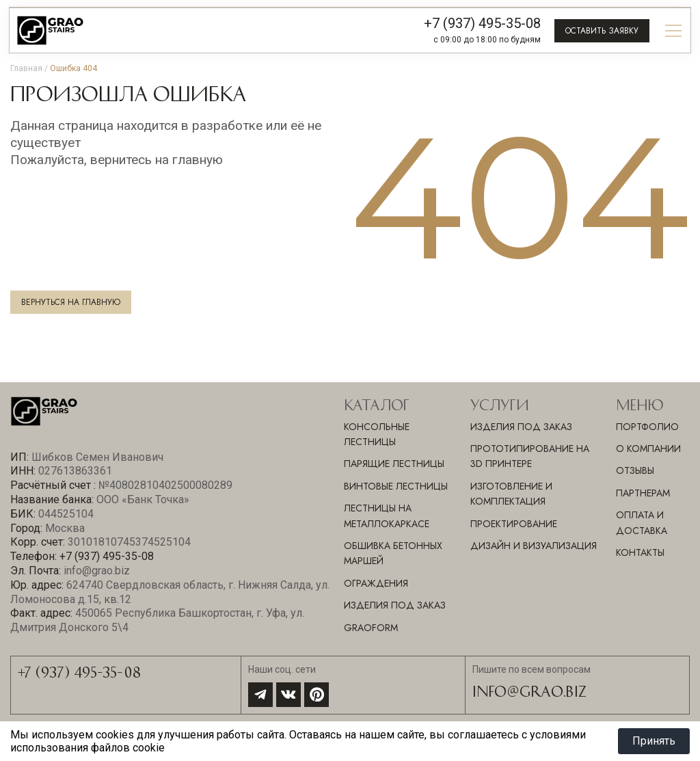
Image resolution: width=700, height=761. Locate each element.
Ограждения (376, 583)
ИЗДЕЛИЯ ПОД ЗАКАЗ (521, 427)
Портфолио (647, 427)
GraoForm (371, 628)
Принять (654, 741)
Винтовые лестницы (396, 486)
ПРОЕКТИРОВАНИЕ (514, 524)
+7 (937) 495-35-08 (482, 23)
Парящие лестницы (394, 464)
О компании (648, 449)
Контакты (640, 552)
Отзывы (635, 470)
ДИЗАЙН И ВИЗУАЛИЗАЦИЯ (534, 546)
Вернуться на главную (71, 302)
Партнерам (643, 493)
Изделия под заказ (395, 605)
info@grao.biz (529, 691)
